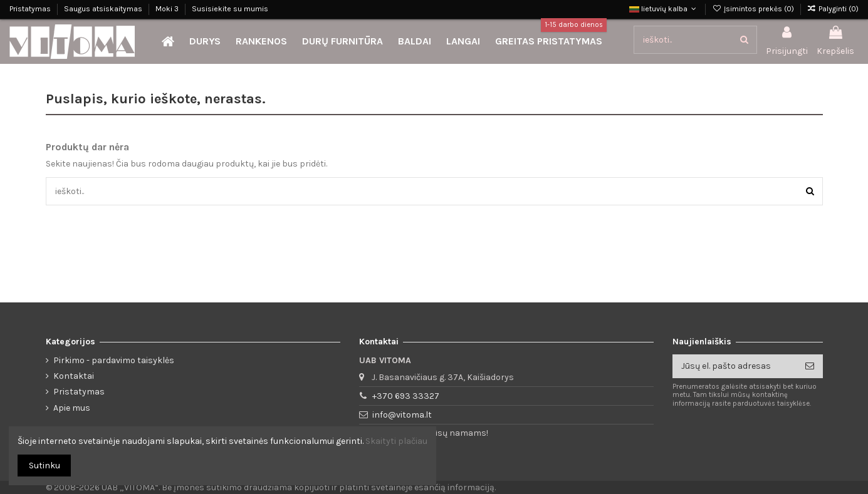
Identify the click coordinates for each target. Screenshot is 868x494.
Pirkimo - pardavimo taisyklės (114, 360)
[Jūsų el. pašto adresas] (735, 366)
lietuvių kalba (664, 9)
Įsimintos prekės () (754, 9)
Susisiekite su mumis (230, 9)
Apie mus (72, 408)
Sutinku (44, 466)
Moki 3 (168, 9)
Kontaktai (74, 376)
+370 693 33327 (406, 396)
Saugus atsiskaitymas (104, 9)
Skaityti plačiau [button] (396, 441)
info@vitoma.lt (402, 415)
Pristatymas (31, 9)
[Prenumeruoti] (810, 366)
